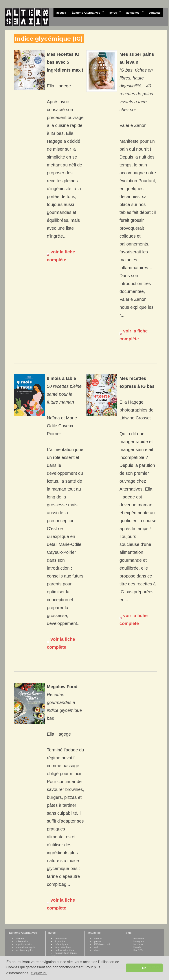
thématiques (61, 944)
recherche (139, 938)
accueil (61, 13)
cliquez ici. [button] (39, 973)
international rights (25, 947)
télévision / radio (103, 944)
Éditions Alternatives (87, 12)
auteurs (98, 938)
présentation (22, 941)
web (96, 947)
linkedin (137, 947)
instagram (139, 941)
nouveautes (61, 938)
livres (114, 12)
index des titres (63, 947)
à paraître (60, 941)
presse (98, 941)
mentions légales (24, 950)
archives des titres (64, 950)
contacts (155, 13)
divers (97, 950)
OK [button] (144, 968)
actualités (133, 12)
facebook (138, 944)
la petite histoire (24, 944)
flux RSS (138, 950)
